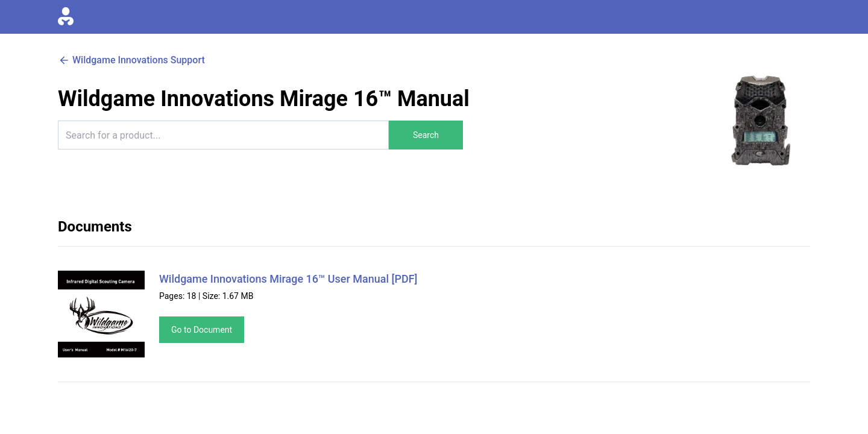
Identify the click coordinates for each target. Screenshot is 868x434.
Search (426, 135)
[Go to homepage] (66, 17)
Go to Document (202, 330)
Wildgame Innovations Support (131, 60)
